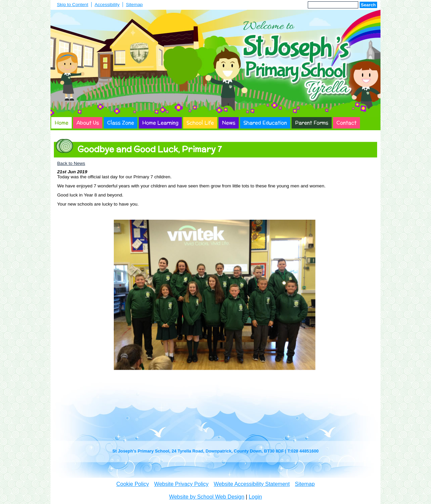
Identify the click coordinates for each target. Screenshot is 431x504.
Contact (346, 123)
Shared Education (265, 123)
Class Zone (121, 123)
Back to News (71, 163)
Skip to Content (73, 5)
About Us (88, 123)
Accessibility (107, 5)
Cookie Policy (132, 484)
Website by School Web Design (207, 497)
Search (368, 5)
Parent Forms (312, 123)
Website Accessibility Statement (252, 484)
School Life (200, 123)
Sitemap (134, 5)
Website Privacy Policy (181, 484)
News (229, 123)
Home (61, 123)
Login (255, 497)
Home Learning (160, 123)
